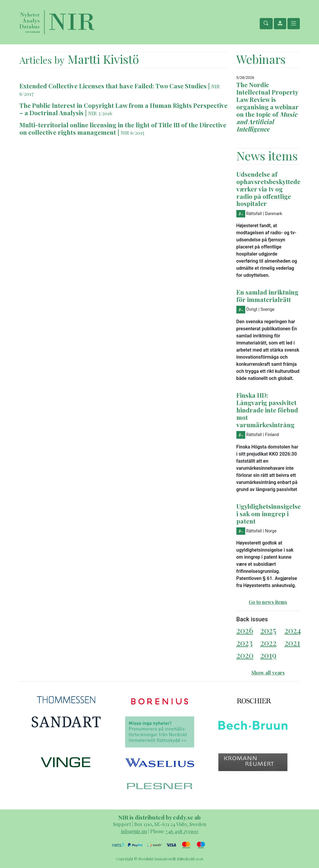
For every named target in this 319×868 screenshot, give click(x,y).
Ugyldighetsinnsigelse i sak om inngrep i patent (269, 513)
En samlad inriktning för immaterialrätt (267, 296)
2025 (268, 630)
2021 (292, 642)
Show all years (268, 673)
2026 (245, 630)
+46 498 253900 (182, 831)
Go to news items (268, 602)
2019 (268, 655)
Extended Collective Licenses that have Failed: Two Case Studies (113, 86)
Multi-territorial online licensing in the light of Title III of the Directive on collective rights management (123, 128)
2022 (268, 642)
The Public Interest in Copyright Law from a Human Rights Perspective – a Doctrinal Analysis (123, 109)
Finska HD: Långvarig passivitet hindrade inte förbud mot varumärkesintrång (267, 410)
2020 (245, 655)
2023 (244, 642)
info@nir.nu (134, 831)
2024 (293, 630)
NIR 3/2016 (100, 113)
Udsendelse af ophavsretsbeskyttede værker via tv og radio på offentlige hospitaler (268, 189)
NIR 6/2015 (132, 133)
